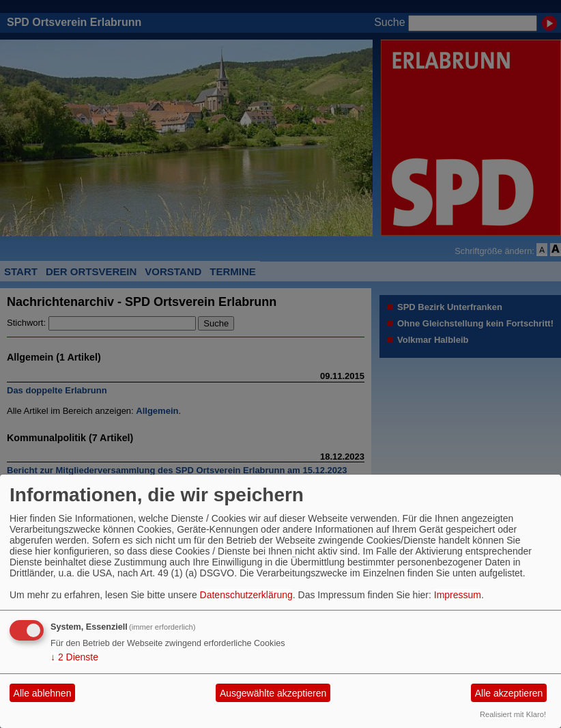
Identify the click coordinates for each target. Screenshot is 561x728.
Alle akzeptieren (509, 693)
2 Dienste (74, 657)
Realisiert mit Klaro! (513, 714)
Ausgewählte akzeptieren (273, 693)
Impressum (458, 595)
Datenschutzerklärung (246, 595)
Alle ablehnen (43, 693)
